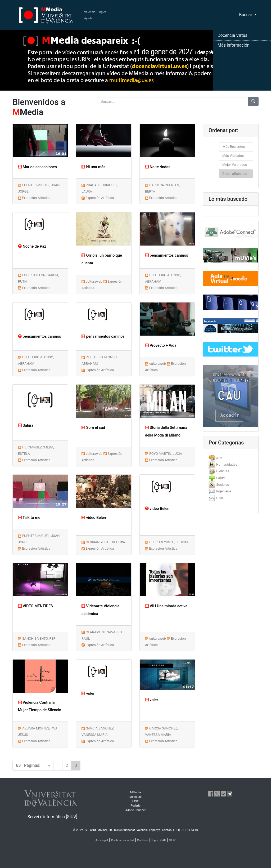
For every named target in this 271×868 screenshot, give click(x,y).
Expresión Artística (36, 198)
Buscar (246, 15)
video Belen (94, 518)
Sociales (223, 485)
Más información (234, 45)
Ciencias (223, 471)
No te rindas (158, 167)
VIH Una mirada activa (166, 606)
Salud (220, 478)
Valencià (90, 12)
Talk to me (29, 518)
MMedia (136, 792)
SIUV (172, 840)
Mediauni (135, 797)
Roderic (135, 806)
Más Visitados (233, 156)
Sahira (26, 426)
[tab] (231, 458)
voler (88, 694)
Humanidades (227, 464)
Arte (219, 458)
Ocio (220, 498)
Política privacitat (123, 840)
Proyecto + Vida (161, 346)
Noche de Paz (32, 246)
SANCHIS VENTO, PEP (39, 638)
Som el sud (93, 428)
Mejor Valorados (235, 165)
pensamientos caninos (167, 255)
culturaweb (94, 281)
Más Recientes (234, 147)
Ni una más (93, 167)
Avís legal (102, 840)
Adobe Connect (135, 810)
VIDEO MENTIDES (35, 606)
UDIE (135, 801)
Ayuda (88, 18)
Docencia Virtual (233, 35)
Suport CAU (159, 840)
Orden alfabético (235, 174)
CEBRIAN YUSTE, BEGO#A (105, 542)
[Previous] (49, 766)
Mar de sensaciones (37, 167)
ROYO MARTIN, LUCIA (166, 454)
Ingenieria (224, 491)
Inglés (102, 12)
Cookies (142, 840)
